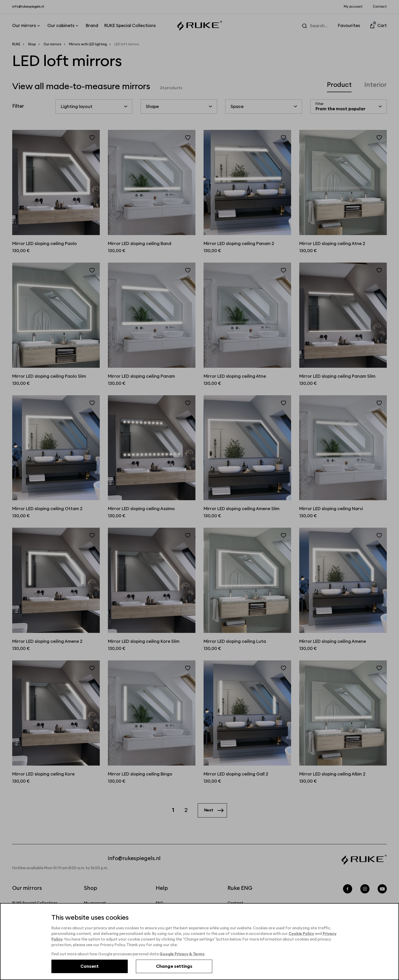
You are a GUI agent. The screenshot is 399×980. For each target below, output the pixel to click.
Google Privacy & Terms (183, 954)
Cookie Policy (302, 934)
